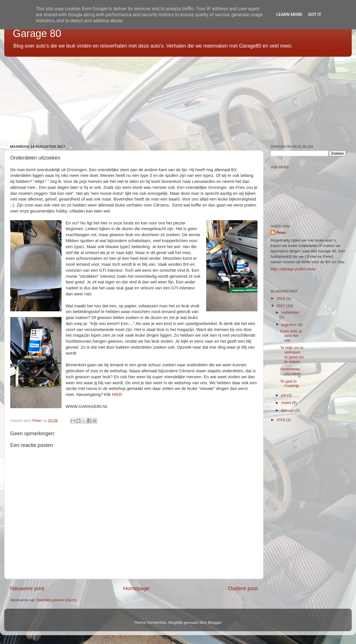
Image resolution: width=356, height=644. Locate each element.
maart (287, 403)
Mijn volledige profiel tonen (293, 269)
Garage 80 (37, 33)
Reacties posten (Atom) (56, 600)
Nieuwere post (27, 588)
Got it (315, 15)
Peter (281, 233)
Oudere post (243, 588)
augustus (289, 325)
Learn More (289, 15)
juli (284, 395)
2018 (281, 298)
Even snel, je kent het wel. (291, 336)
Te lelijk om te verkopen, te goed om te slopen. (292, 355)
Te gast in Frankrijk (290, 384)
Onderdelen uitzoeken (291, 371)
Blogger (215, 622)
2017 (281, 306)
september (290, 312)
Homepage (136, 588)
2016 (281, 420)
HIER (117, 394)
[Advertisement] (175, 98)
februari (288, 410)
